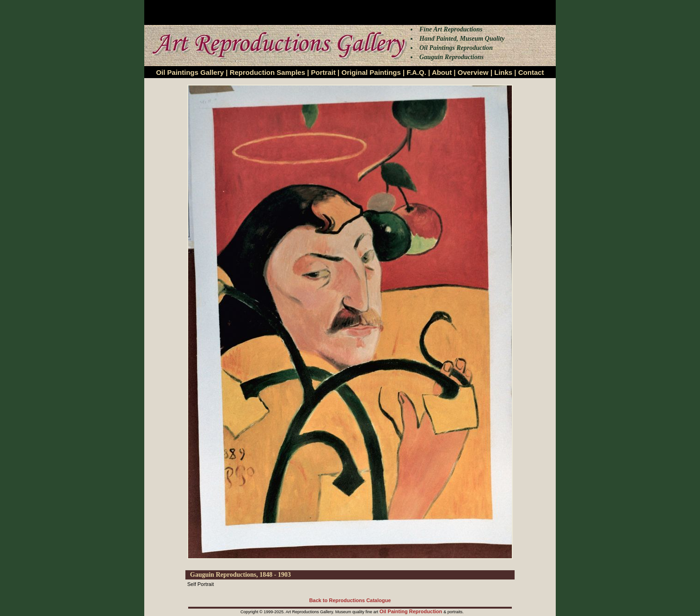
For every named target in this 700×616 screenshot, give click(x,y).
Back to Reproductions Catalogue (350, 600)
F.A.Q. (416, 72)
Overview (473, 72)
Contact (531, 72)
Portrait (323, 72)
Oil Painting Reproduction (412, 611)
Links (503, 72)
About (442, 72)
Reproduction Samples (267, 72)
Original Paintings (371, 72)
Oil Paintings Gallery (190, 72)
